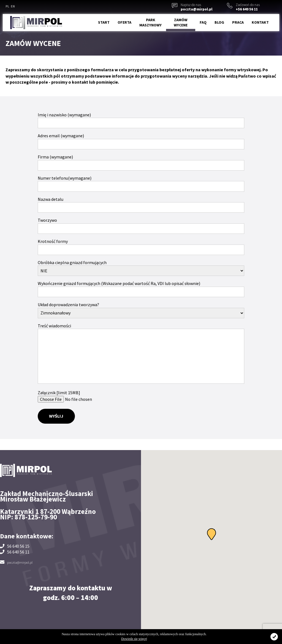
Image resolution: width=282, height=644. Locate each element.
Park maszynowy (151, 23)
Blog (219, 22)
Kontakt (260, 22)
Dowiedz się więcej (134, 639)
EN (13, 6)
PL (7, 6)
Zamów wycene (181, 23)
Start (104, 22)
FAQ (203, 22)
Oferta (124, 22)
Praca (238, 22)
